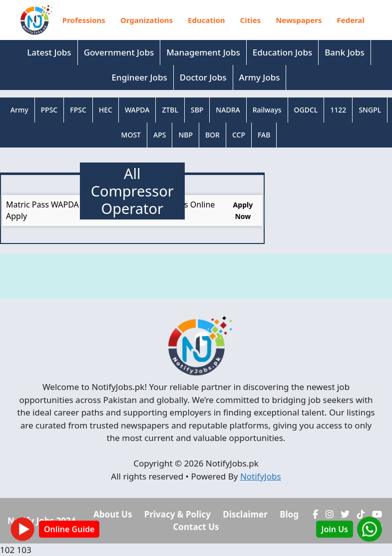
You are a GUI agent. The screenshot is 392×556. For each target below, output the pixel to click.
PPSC (49, 110)
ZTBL (170, 110)
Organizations (147, 20)
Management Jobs (203, 52)
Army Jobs (260, 77)
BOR (212, 135)
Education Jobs (282, 52)
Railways (267, 110)
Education (206, 20)
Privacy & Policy (178, 514)
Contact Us (196, 527)
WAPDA (137, 110)
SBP (197, 110)
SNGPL (370, 110)
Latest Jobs (49, 52)
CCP (239, 135)
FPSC (78, 110)
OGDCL (306, 110)
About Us (113, 514)
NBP (186, 135)
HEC (106, 110)
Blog (289, 514)
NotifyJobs (261, 476)
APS (160, 135)
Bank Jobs (345, 52)
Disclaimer (245, 514)
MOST (131, 135)
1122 (338, 110)
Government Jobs (119, 52)
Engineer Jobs (140, 77)
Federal (351, 20)
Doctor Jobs (203, 77)
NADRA (228, 110)
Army (19, 110)
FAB (264, 135)
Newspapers (299, 20)
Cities (251, 20)
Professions (84, 20)
